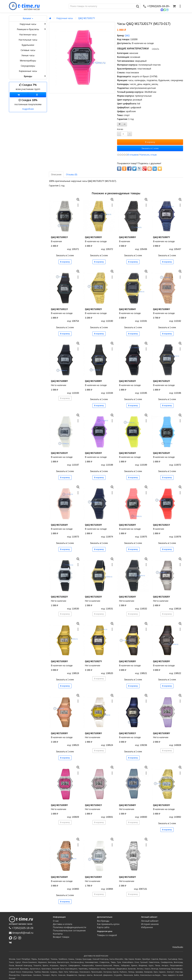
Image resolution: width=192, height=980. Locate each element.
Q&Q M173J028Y (128, 661)
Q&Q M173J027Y (93, 661)
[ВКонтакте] (11, 942)
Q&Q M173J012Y (162, 381)
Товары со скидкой (107, 935)
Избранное (147, 927)
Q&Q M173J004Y (128, 309)
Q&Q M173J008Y (59, 381)
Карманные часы (28, 71)
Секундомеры (28, 66)
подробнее (28, 109)
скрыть (155, 49)
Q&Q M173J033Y (162, 805)
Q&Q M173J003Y (93, 237)
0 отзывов (133, 155)
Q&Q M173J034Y (59, 877)
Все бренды (103, 921)
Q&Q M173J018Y (59, 525)
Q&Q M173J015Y (93, 453)
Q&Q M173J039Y (59, 805)
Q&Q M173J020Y (128, 525)
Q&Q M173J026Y (59, 661)
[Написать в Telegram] (20, 938)
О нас (56, 921)
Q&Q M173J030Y (59, 733)
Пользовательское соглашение (69, 931)
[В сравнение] (125, 124)
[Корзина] (174, 6)
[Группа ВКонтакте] (19, 95)
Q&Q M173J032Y (128, 877)
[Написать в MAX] (11, 938)
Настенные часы (28, 35)
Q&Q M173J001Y (59, 237)
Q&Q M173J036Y (93, 733)
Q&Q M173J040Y (128, 805)
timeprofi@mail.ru (21, 933)
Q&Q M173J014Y (162, 453)
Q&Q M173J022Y (59, 597)
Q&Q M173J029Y (162, 661)
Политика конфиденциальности (69, 927)
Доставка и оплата (63, 924)
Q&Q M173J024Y (128, 597)
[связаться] (157, 6)
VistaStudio (178, 947)
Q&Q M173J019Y (93, 525)
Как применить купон (108, 924)
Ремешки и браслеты (32, 29)
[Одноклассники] (37, 95)
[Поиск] (102, 6)
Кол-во (120, 129)
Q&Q (127, 36)
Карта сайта (103, 927)
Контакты (58, 934)
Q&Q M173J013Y (59, 453)
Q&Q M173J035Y (93, 877)
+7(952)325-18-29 (21, 928)
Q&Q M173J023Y (93, 597)
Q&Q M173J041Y (93, 805)
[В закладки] (120, 124)
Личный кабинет (150, 921)
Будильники (28, 45)
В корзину (150, 142)
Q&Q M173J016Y (128, 453)
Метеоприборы (28, 61)
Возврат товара (61, 937)
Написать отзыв (148, 155)
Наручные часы (33, 24)
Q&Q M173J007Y (162, 237)
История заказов (150, 924)
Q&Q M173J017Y (86, 18)
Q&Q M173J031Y (128, 733)
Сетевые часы (28, 50)
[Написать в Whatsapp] (16, 938)
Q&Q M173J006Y (162, 309)
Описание (56, 175)
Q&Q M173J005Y (128, 237)
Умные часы (28, 55)
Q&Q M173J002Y (93, 309)
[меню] (180, 6)
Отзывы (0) (72, 175)
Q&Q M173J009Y (93, 381)
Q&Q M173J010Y (128, 381)
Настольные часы (28, 40)
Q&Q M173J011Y (59, 309)
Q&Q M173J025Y (162, 597)
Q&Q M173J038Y (162, 733)
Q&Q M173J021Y (162, 525)
